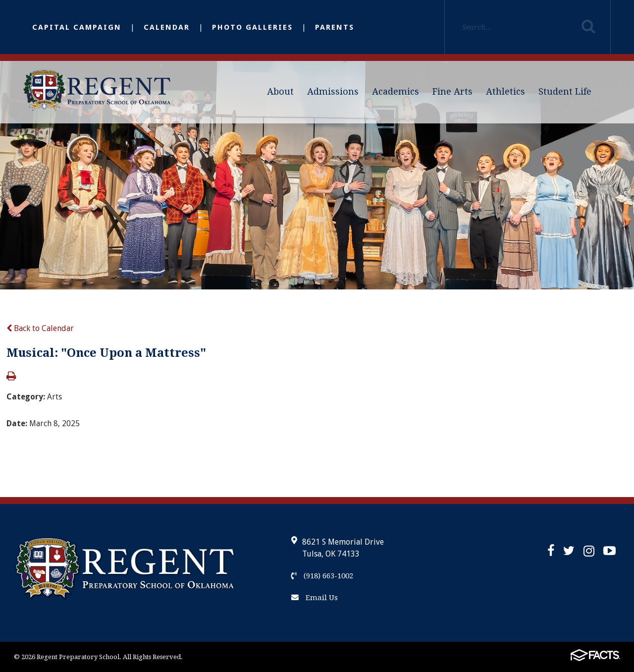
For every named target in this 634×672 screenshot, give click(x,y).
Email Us (315, 598)
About (280, 91)
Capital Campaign (77, 27)
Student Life (565, 91)
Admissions (333, 91)
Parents (335, 27)
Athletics (505, 91)
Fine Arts (452, 91)
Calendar (167, 27)
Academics (396, 91)
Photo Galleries (252, 27)
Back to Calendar (40, 328)
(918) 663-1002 (322, 576)
